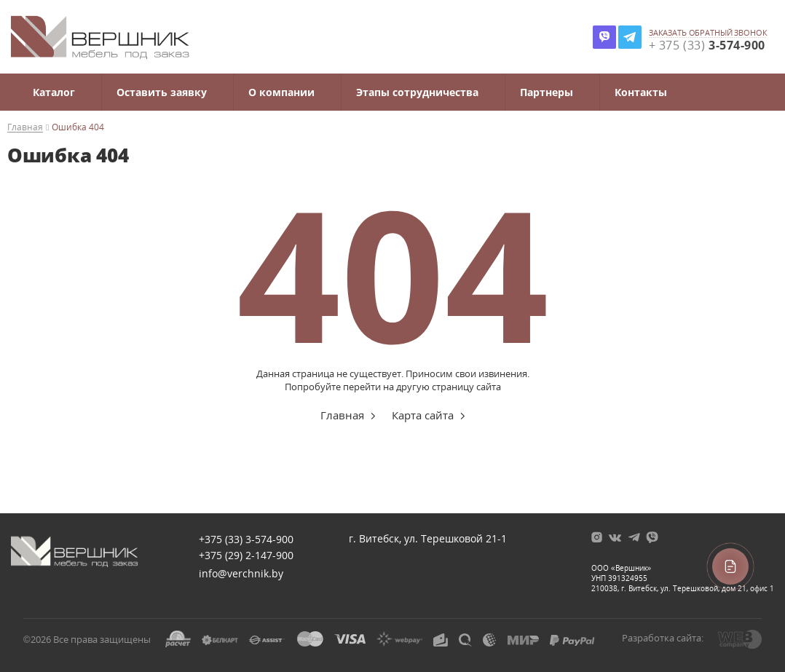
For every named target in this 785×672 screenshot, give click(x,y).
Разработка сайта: (663, 638)
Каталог (54, 92)
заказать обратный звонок (708, 33)
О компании (281, 92)
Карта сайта (423, 415)
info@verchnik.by (241, 573)
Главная (25, 128)
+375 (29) (246, 555)
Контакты (641, 92)
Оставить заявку (162, 92)
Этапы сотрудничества (417, 92)
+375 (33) (246, 539)
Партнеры (547, 92)
